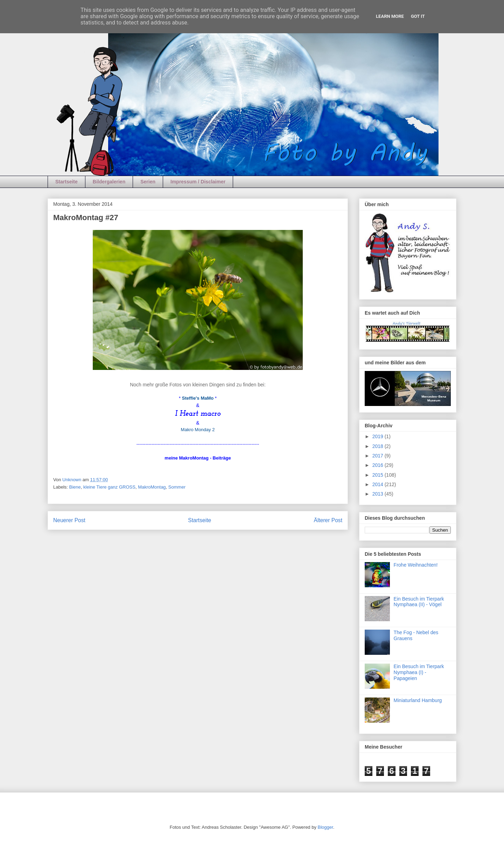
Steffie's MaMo (198, 398)
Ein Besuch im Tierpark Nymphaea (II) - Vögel (419, 602)
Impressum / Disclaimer (198, 182)
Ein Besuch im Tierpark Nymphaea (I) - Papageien (419, 672)
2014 (379, 484)
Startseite (66, 182)
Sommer (177, 487)
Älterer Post (328, 520)
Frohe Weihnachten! (416, 565)
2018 (379, 446)
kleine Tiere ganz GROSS (109, 487)
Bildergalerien (109, 182)
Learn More (390, 16)
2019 (379, 436)
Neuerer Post (69, 520)
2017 (379, 456)
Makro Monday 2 (198, 430)
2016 (379, 465)
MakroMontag (152, 487)
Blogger (325, 827)
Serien (148, 182)
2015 (379, 475)
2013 (379, 494)
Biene (75, 487)
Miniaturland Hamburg (418, 700)
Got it (418, 16)
